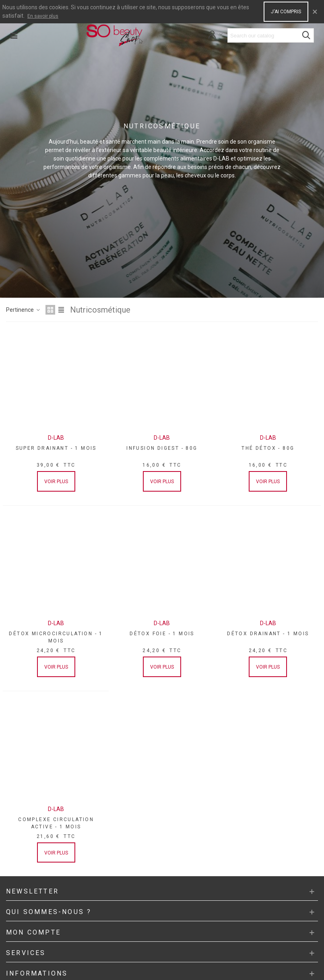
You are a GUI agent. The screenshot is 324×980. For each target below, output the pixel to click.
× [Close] (315, 12)
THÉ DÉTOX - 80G (268, 448)
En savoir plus (43, 16)
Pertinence (23, 310)
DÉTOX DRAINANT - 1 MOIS (268, 634)
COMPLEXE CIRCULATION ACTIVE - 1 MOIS (56, 823)
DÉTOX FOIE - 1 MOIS (162, 634)
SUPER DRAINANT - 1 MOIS (56, 448)
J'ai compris (286, 12)
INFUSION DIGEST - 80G (162, 448)
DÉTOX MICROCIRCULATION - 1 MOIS (56, 637)
